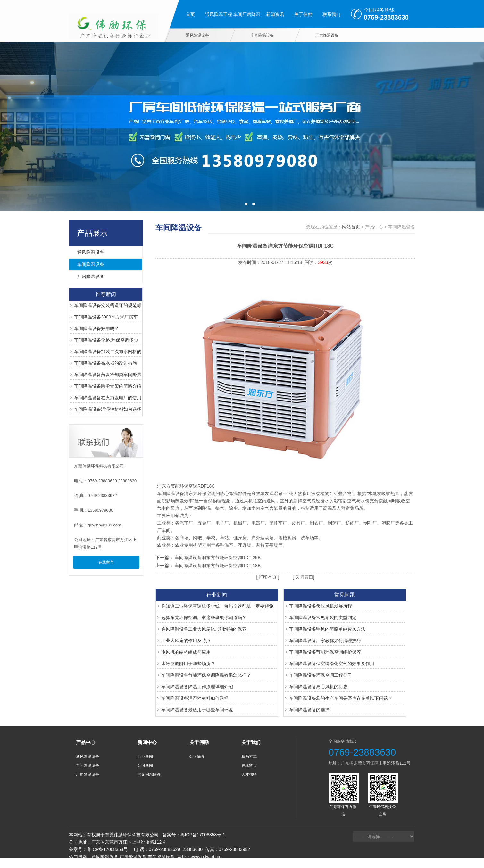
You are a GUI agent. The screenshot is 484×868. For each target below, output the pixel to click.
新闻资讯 (275, 14)
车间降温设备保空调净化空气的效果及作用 (332, 664)
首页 (190, 14)
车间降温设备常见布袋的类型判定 (323, 617)
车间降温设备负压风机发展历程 (321, 606)
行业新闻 (145, 756)
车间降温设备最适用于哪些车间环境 (197, 710)
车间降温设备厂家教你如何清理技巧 (325, 641)
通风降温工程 (219, 14)
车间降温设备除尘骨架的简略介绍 (108, 386)
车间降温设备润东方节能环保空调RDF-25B (218, 558)
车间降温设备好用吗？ (96, 328)
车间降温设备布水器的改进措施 (105, 363)
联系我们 (331, 14)
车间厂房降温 (247, 14)
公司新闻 (145, 765)
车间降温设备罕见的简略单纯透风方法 (327, 629)
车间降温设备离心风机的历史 (318, 687)
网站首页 (351, 227)
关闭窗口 (304, 577)
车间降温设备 (262, 35)
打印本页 (267, 577)
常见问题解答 (149, 774)
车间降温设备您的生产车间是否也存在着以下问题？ (341, 698)
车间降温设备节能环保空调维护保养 (325, 652)
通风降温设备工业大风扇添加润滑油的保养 (204, 629)
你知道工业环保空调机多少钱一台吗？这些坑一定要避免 (217, 606)
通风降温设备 (197, 35)
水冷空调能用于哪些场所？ (188, 664)
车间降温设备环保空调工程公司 (321, 675)
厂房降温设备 (327, 35)
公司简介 (197, 756)
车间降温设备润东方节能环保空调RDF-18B (218, 566)
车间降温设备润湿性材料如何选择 (108, 409)
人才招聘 (249, 774)
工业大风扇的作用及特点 (186, 641)
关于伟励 (303, 14)
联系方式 (249, 756)
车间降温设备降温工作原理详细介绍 (197, 687)
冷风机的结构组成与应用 (186, 652)
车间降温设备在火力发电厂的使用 (108, 398)
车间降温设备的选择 (309, 710)
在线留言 (106, 562)
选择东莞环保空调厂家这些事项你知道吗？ (204, 617)
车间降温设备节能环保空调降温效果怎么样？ (206, 675)
